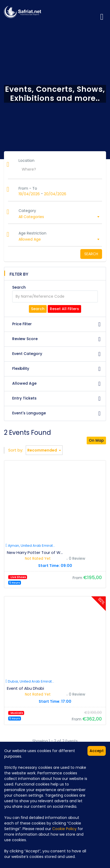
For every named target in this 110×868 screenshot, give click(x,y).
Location (27, 160)
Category (27, 211)
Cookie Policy (64, 829)
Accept (97, 751)
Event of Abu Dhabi (25, 688)
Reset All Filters (64, 309)
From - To (28, 188)
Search (91, 254)
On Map (96, 440)
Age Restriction (32, 233)
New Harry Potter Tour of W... (35, 552)
